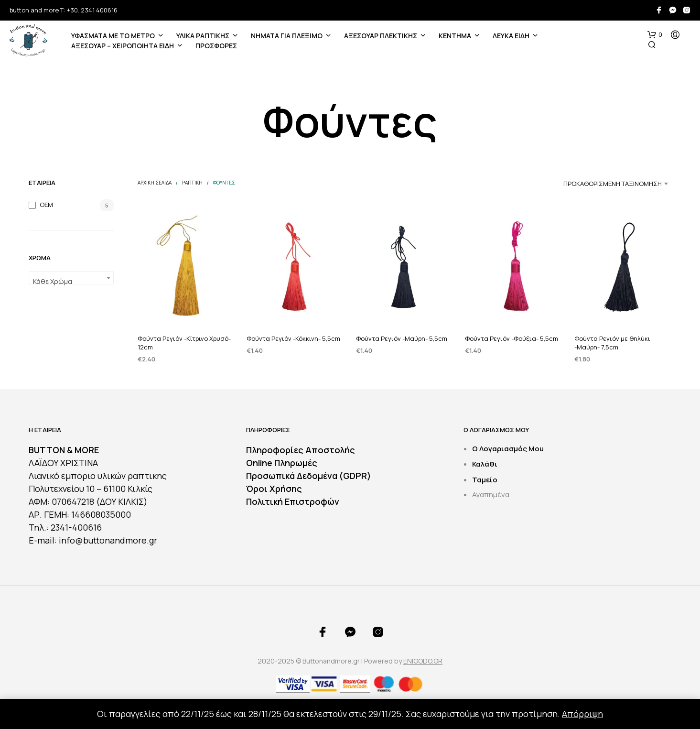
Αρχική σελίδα (155, 183)
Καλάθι (485, 464)
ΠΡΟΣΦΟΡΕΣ (216, 46)
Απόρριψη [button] (582, 714)
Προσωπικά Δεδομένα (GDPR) (309, 476)
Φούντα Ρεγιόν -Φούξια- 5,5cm (512, 338)
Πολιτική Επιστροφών (293, 501)
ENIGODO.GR (423, 661)
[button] (655, 35)
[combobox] (71, 278)
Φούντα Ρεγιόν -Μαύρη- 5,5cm (402, 338)
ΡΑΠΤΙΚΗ (192, 183)
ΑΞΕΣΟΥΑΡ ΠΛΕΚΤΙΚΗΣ (381, 36)
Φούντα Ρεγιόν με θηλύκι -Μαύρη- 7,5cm (612, 343)
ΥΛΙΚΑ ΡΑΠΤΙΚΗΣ (203, 36)
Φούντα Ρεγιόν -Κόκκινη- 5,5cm (293, 338)
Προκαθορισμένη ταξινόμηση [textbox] (613, 184)
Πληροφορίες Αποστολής (301, 450)
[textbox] (71, 282)
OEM (46, 205)
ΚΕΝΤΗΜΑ (455, 36)
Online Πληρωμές (282, 463)
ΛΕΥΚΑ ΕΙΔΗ (511, 36)
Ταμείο (485, 480)
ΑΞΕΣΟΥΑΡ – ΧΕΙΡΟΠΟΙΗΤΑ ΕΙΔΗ (123, 46)
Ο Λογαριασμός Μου (508, 449)
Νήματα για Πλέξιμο (287, 36)
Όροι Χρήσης (274, 489)
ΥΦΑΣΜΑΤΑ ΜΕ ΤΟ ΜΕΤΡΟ (113, 36)
